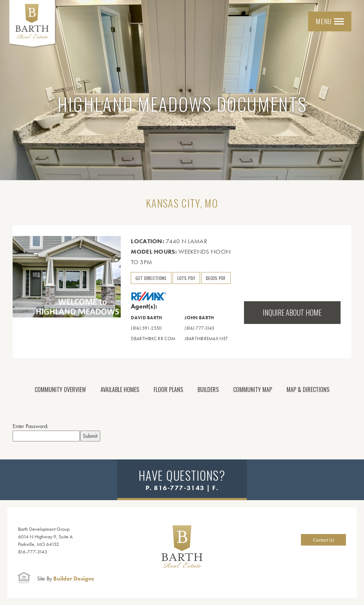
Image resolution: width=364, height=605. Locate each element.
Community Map (253, 390)
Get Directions (151, 278)
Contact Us (323, 540)
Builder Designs (66, 579)
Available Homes (120, 390)
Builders (208, 390)
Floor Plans (168, 390)
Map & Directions (308, 390)
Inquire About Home (292, 312)
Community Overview (60, 390)
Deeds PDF (216, 278)
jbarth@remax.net (206, 339)
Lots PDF (186, 278)
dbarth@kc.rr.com (153, 339)
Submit (90, 436)
